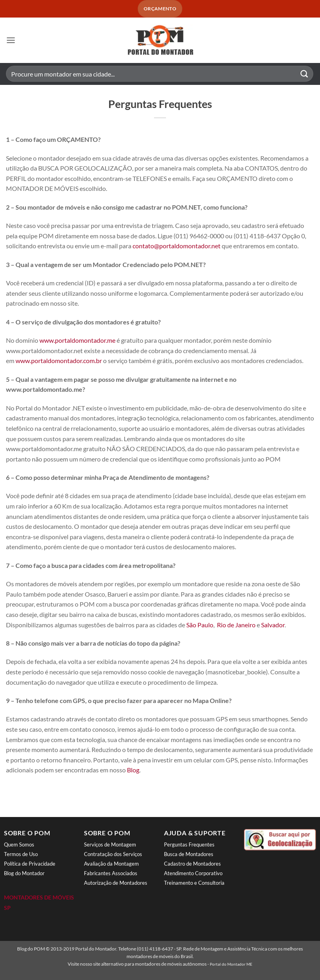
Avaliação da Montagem (111, 864)
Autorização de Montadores (116, 883)
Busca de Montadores (189, 854)
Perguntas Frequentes (189, 844)
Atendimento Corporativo (193, 873)
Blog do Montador (24, 873)
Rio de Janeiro (236, 625)
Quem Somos (19, 844)
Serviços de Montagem (110, 844)
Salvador (273, 625)
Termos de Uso (21, 854)
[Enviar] (304, 74)
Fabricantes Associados (111, 873)
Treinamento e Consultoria (194, 883)
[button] (11, 40)
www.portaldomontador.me (77, 340)
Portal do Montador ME (231, 964)
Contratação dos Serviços (113, 854)
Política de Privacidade (30, 864)
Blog (133, 770)
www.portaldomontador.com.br (59, 360)
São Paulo (200, 625)
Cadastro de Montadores (192, 864)
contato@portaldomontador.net (177, 246)
